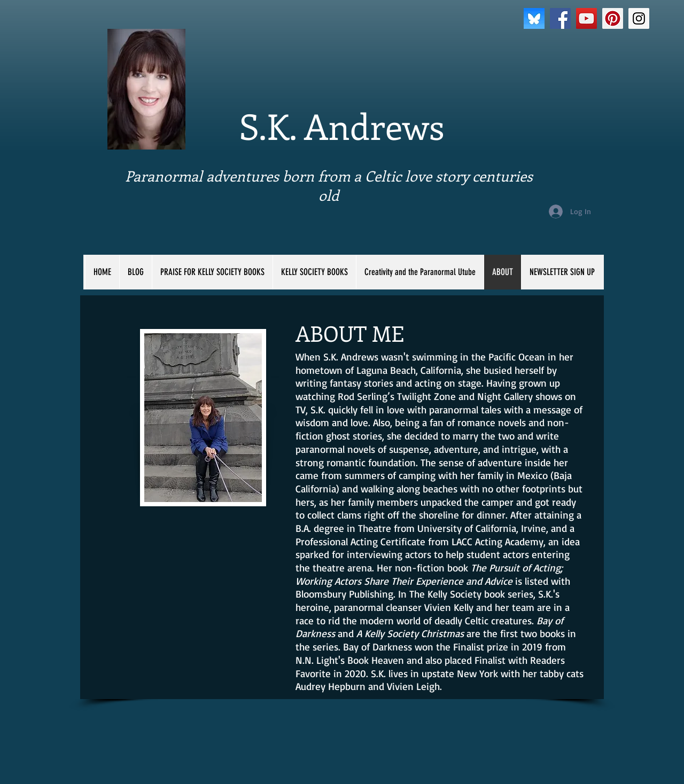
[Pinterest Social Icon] (613, 18)
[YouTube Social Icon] (586, 18)
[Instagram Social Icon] (639, 18)
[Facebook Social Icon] (560, 18)
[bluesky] (534, 18)
